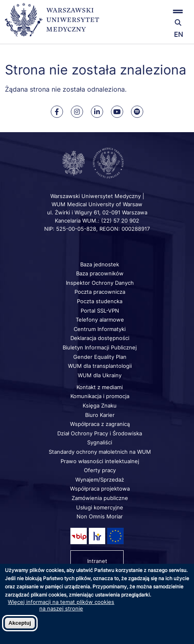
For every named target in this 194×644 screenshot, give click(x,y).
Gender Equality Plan (100, 357)
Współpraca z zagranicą (100, 424)
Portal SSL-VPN (100, 311)
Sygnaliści (100, 442)
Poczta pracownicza (100, 292)
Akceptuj (20, 623)
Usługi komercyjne (100, 507)
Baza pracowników (100, 273)
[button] (159, 11)
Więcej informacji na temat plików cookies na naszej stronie (61, 605)
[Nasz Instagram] (77, 112)
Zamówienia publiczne (100, 498)
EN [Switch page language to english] (178, 34)
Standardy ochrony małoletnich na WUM (100, 452)
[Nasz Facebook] (57, 112)
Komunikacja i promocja (100, 396)
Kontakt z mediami (100, 387)
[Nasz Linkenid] (97, 112)
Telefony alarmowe (100, 320)
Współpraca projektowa (100, 489)
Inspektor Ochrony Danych (100, 283)
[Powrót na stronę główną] (52, 24)
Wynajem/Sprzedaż (100, 480)
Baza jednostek (100, 264)
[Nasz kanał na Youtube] (117, 112)
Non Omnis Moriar (100, 516)
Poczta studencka (100, 301)
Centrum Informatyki (100, 329)
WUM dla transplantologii (100, 366)
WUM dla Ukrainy (100, 375)
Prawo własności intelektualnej (100, 461)
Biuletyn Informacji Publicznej (100, 347)
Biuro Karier (100, 415)
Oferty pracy (100, 470)
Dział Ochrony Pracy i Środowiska (100, 433)
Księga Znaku (100, 405)
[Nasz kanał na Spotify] (137, 112)
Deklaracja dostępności (100, 338)
